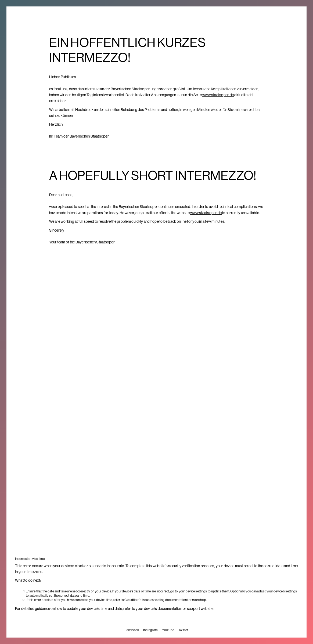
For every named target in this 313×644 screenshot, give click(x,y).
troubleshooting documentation (164, 600)
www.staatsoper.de (218, 95)
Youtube (168, 630)
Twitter (183, 630)
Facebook (132, 630)
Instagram (150, 630)
